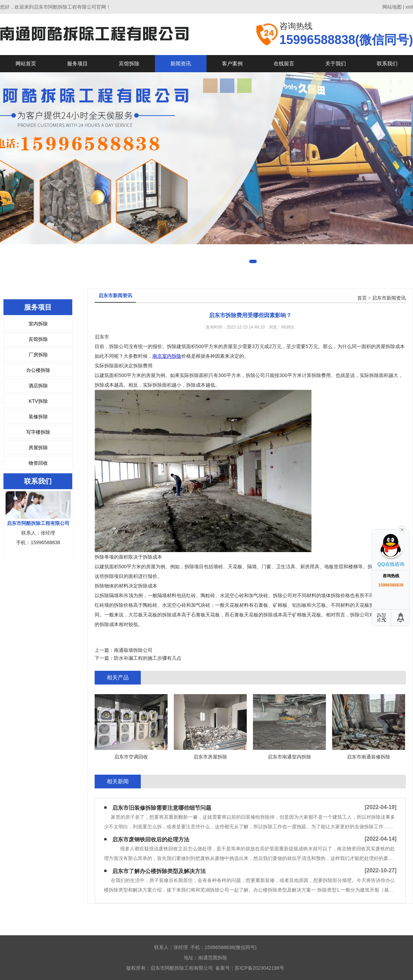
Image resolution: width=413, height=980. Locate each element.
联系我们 (387, 63)
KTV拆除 (38, 401)
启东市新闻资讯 (389, 298)
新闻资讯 (181, 63)
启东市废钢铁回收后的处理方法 (151, 839)
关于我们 (336, 63)
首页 (362, 298)
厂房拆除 (38, 355)
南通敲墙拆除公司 (133, 650)
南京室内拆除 (167, 356)
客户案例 (232, 63)
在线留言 (284, 63)
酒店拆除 (38, 386)
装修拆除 (38, 417)
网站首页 (26, 63)
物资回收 (38, 463)
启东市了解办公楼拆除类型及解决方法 (159, 871)
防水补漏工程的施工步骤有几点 (148, 658)
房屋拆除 (38, 448)
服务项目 (77, 63)
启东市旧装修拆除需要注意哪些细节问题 (162, 808)
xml (409, 7)
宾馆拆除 (129, 63)
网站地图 (392, 7)
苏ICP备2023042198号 (259, 968)
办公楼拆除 (38, 370)
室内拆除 (38, 324)
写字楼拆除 (38, 432)
